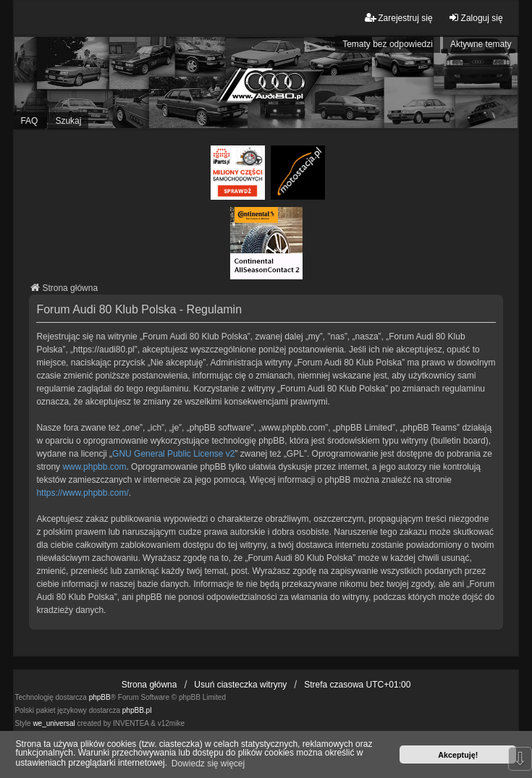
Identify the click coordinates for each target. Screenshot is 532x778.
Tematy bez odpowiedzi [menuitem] (388, 44)
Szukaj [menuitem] (68, 121)
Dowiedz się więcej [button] (208, 764)
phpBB (100, 697)
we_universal (54, 723)
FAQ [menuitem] (29, 121)
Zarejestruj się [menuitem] (398, 18)
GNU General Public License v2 (173, 454)
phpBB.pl (137, 710)
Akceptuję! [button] (458, 755)
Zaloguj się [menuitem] (476, 18)
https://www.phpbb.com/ (82, 493)
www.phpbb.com (94, 467)
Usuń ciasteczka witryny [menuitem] (240, 685)
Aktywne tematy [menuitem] (481, 44)
